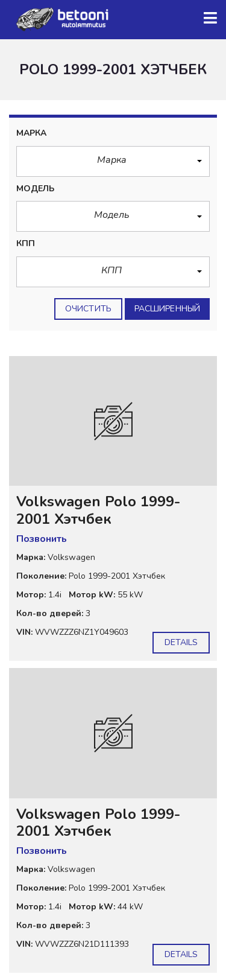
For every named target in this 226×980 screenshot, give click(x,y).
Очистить (88, 309)
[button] (113, 161)
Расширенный (167, 309)
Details (181, 642)
